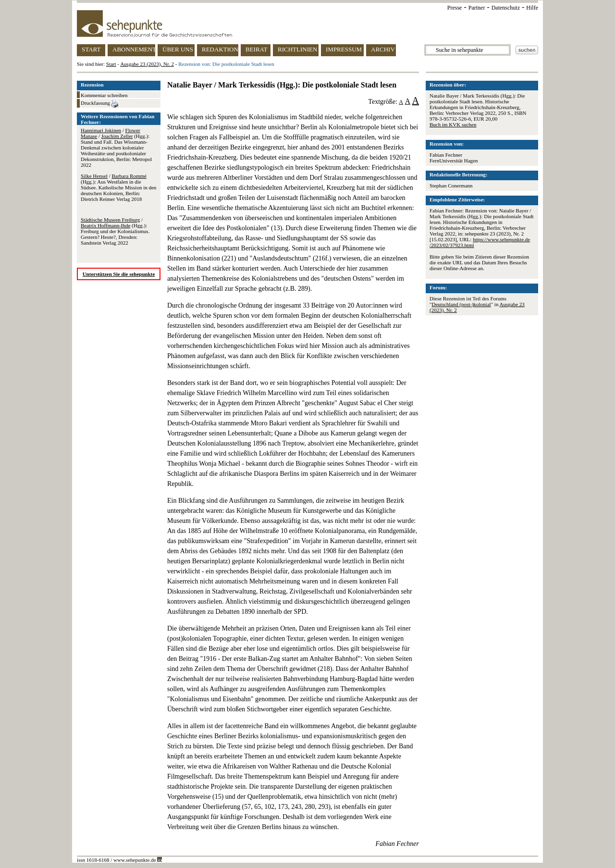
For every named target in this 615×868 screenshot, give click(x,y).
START (91, 49)
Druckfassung (99, 104)
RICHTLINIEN (297, 49)
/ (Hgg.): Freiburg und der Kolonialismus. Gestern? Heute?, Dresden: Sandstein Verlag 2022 (115, 231)
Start (111, 64)
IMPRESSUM (344, 49)
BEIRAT (257, 49)
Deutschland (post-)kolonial (461, 304)
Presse (455, 8)
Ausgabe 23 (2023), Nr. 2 (147, 64)
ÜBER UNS (178, 49)
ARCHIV (383, 49)
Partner (477, 8)
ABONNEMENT (134, 49)
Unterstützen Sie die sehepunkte (119, 274)
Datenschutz (506, 8)
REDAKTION (220, 49)
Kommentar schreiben (104, 95)
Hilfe (532, 8)
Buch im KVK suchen (453, 124)
